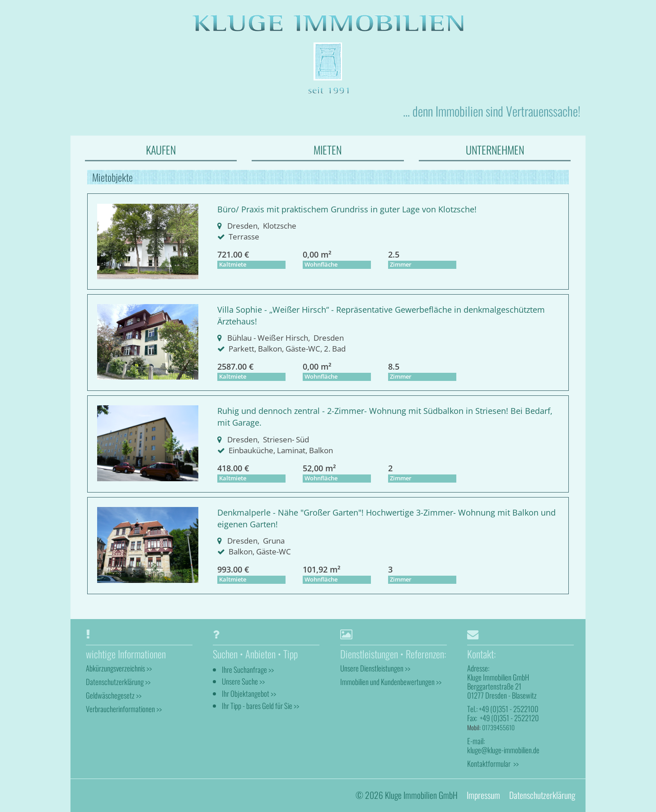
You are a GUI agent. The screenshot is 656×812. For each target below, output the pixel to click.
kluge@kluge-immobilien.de (503, 750)
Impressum (483, 796)
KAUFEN (161, 150)
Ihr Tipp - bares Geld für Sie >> (260, 706)
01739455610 (498, 727)
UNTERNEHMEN (495, 150)
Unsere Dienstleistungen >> (375, 668)
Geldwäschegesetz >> (114, 695)
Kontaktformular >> (493, 763)
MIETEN (328, 150)
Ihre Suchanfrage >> (248, 669)
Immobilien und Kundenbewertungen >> (391, 682)
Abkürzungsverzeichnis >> (119, 668)
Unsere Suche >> (243, 682)
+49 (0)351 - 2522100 (509, 709)
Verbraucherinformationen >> (124, 709)
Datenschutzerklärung (542, 796)
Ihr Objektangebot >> (249, 694)
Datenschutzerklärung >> (118, 682)
